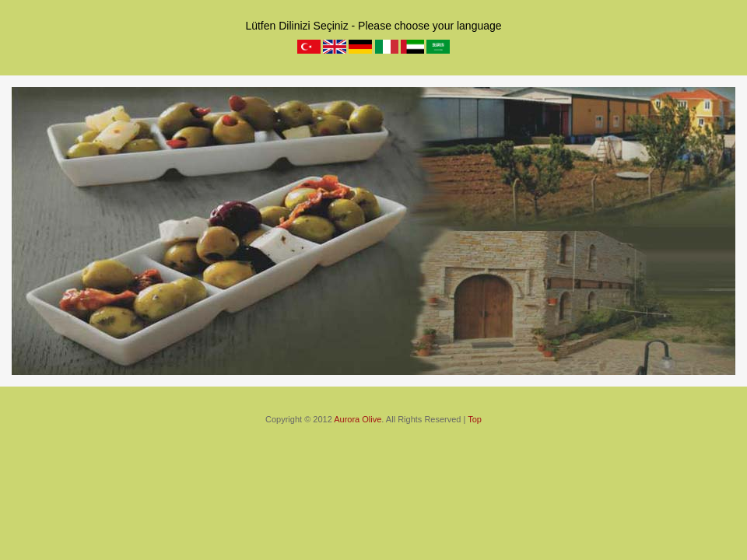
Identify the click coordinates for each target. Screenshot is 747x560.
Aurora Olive (358, 419)
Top (475, 419)
